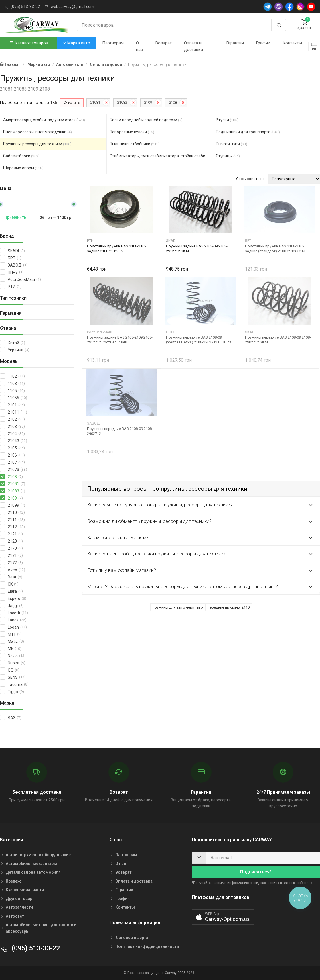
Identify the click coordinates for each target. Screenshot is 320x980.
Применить (15, 217)
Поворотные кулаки (132, 132)
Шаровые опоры (23, 168)
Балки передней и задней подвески (146, 120)
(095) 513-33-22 (25, 7)
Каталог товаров (29, 43)
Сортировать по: (251, 179)
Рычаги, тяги (232, 144)
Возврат (164, 43)
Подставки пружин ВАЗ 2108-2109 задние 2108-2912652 (117, 249)
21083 (122, 102)
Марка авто (77, 43)
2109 (148, 102)
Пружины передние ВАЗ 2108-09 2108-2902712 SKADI (278, 340)
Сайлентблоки (21, 156)
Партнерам (113, 43)
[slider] (74, 204)
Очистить (72, 102)
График (263, 43)
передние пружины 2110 (229, 607)
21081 (95, 102)
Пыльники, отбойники (135, 144)
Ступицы (228, 156)
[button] (223, 917)
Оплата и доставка (193, 46)
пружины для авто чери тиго (178, 607)
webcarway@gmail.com (72, 7)
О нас (139, 46)
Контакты (292, 43)
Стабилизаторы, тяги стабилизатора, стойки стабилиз (161, 156)
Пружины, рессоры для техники (37, 144)
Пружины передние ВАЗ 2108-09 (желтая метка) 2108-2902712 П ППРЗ (198, 340)
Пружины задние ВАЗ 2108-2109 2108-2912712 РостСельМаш (120, 340)
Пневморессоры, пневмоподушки (37, 132)
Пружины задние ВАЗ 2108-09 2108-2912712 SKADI (197, 249)
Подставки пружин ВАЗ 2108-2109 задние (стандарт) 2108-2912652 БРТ (277, 249)
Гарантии (235, 43)
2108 (173, 102)
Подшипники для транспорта (248, 132)
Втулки (227, 120)
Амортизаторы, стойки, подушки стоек (44, 120)
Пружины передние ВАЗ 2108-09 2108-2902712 (120, 431)
